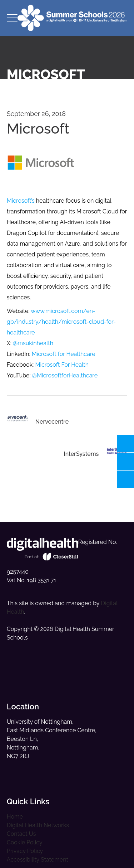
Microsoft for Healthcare (64, 354)
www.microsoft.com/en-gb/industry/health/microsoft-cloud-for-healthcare (61, 322)
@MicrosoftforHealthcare (65, 375)
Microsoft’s (21, 201)
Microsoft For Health (62, 365)
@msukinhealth (33, 343)
